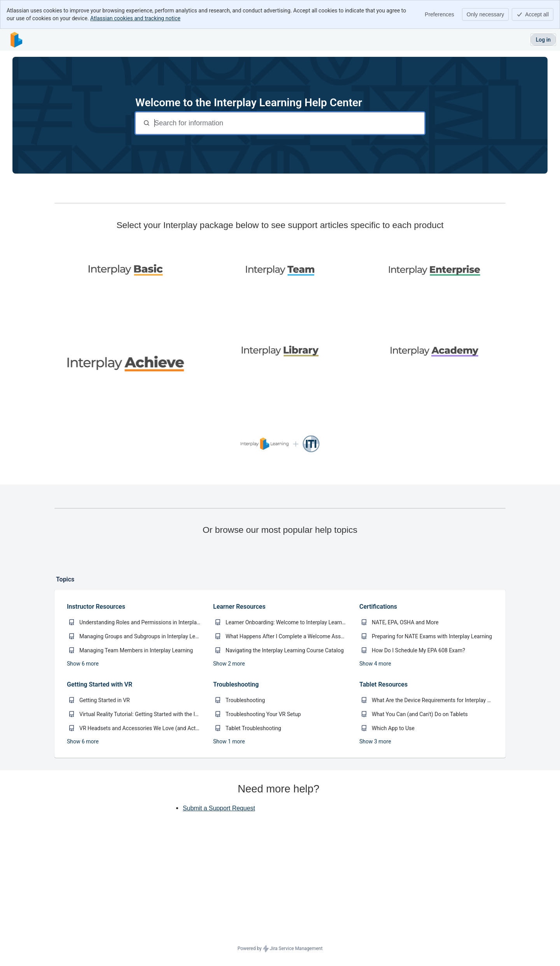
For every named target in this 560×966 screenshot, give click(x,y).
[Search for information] (289, 123)
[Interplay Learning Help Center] (16, 40)
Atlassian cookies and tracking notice (135, 18)
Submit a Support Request (219, 846)
